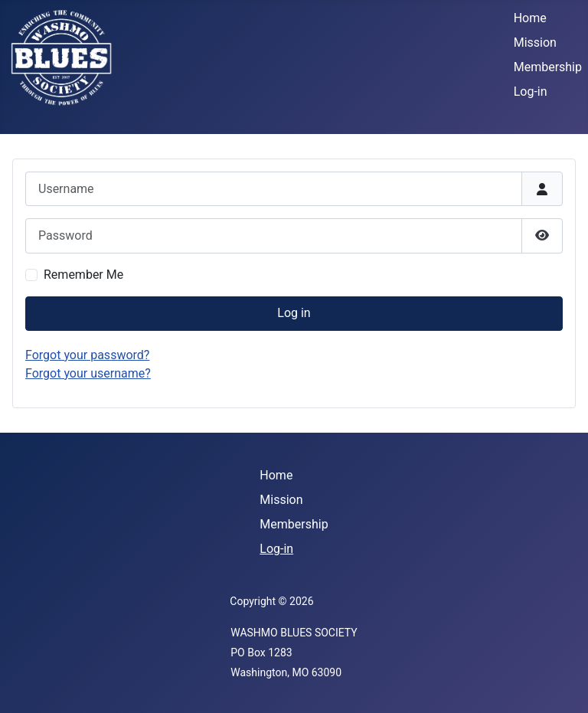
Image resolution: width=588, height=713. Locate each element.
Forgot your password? (87, 355)
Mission (535, 43)
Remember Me (83, 275)
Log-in (531, 92)
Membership (548, 67)
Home (530, 18)
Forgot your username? (88, 373)
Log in (294, 313)
